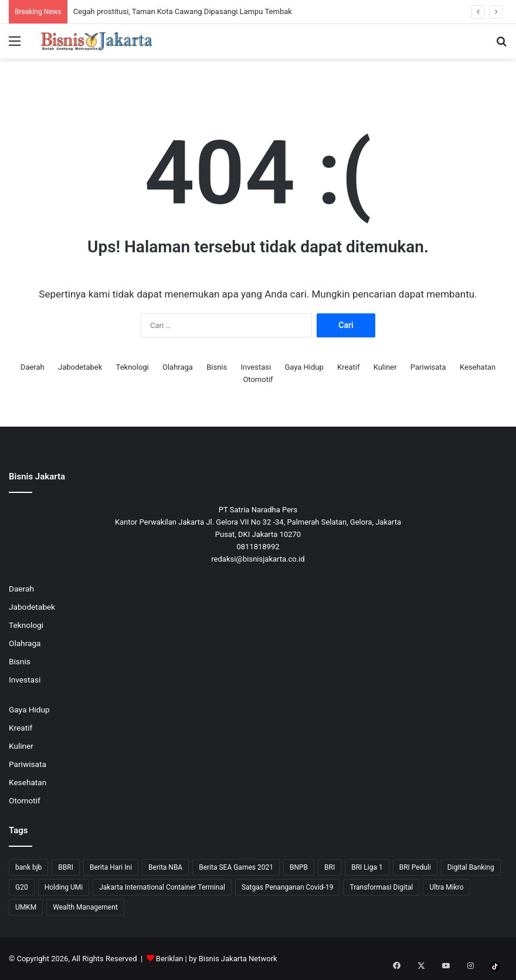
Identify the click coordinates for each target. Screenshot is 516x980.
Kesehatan (478, 367)
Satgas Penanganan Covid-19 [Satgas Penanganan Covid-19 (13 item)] (288, 887)
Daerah (33, 367)
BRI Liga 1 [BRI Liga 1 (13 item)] (367, 867)
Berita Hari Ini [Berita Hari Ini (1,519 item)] (111, 867)
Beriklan (170, 959)
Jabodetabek (80, 367)
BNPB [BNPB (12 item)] (299, 867)
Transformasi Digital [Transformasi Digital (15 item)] (381, 887)
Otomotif (258, 379)
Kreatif (348, 367)
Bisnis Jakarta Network (238, 959)
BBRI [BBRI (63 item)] (66, 867)
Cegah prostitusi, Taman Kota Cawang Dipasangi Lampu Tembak (183, 11)
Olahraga (178, 367)
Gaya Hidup (304, 367)
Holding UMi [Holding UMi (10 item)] (64, 887)
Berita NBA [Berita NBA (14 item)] (165, 867)
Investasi (256, 367)
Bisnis (217, 367)
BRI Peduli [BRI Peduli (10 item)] (415, 867)
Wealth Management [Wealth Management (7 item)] (85, 907)
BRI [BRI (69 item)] (330, 867)
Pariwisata (428, 367)
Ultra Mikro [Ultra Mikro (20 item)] (446, 887)
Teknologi (133, 367)
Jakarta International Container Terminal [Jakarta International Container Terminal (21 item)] (162, 887)
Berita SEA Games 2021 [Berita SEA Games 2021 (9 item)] (236, 867)
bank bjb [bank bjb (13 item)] (28, 867)
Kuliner (385, 367)
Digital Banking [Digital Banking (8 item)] (471, 867)
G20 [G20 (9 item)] (22, 887)
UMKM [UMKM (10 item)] (26, 907)
